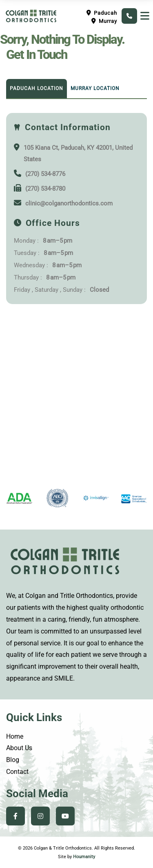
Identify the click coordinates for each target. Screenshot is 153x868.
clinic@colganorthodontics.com (69, 203)
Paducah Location (37, 88)
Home (15, 736)
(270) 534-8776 (45, 174)
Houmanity (84, 857)
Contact (17, 772)
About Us (19, 748)
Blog (13, 760)
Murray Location (95, 88)
